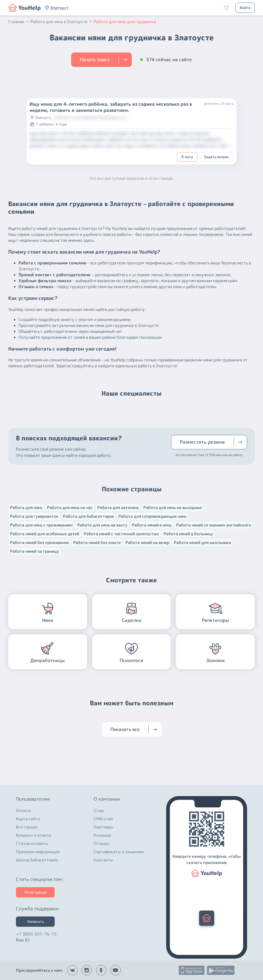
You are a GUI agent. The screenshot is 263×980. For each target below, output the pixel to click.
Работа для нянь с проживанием (41, 525)
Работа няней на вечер (147, 542)
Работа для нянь (26, 507)
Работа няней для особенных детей (45, 534)
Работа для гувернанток (34, 516)
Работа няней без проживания (39, 542)
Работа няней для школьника (203, 542)
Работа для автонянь (118, 507)
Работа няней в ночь (152, 525)
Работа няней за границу (35, 551)
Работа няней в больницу (188, 534)
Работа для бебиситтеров (88, 516)
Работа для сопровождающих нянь (152, 516)
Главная (19, 22)
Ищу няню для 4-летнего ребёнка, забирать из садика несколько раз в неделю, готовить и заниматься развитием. (111, 107)
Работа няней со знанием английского (214, 525)
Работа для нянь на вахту (102, 525)
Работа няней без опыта (97, 542)
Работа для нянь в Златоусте (61, 22)
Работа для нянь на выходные (173, 507)
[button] (59, 8)
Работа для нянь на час (70, 507)
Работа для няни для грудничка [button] (125, 22)
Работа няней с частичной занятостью (121, 534)
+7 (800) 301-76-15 (36, 933)
